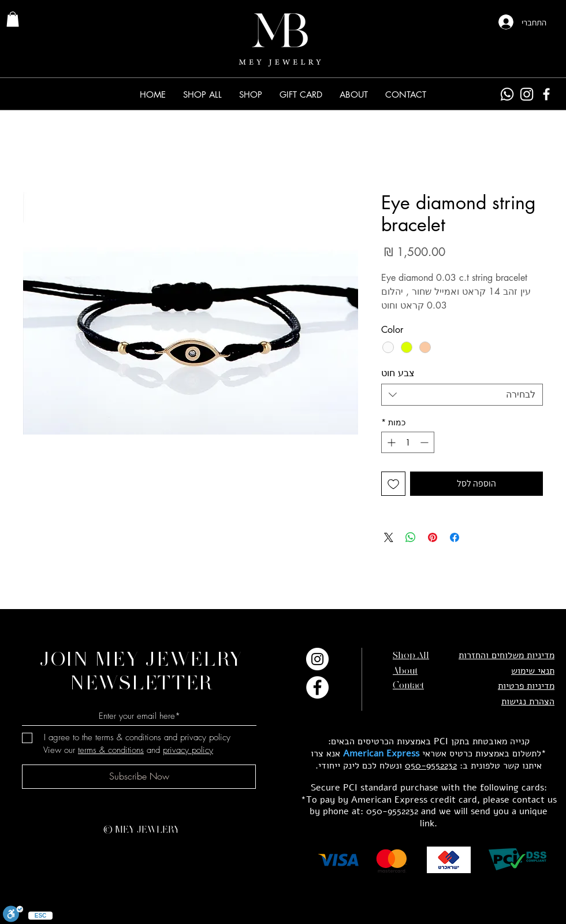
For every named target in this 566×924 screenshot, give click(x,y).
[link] (13, 19)
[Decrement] (425, 442)
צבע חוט (398, 373)
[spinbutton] (408, 442)
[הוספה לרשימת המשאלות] (393, 484)
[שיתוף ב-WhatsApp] (411, 537)
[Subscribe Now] (139, 777)
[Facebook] (546, 94)
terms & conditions (111, 750)
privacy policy (188, 750)
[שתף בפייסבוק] (455, 537)
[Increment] (390, 442)
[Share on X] (389, 537)
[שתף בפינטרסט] (433, 537)
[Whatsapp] (507, 94)
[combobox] (462, 395)
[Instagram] (527, 94)
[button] (251, 94)
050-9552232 (431, 766)
